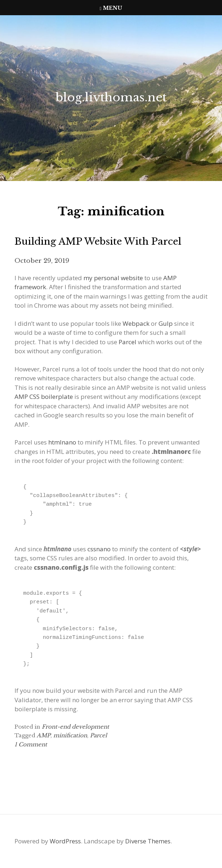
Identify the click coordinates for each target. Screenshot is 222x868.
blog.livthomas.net (111, 97)
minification (70, 735)
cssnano (99, 549)
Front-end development (75, 727)
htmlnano (62, 442)
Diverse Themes (148, 841)
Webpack (136, 323)
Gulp (166, 323)
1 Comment (31, 744)
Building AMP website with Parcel (98, 241)
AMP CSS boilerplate (44, 397)
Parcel (128, 342)
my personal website (113, 278)
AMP (44, 735)
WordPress (65, 841)
